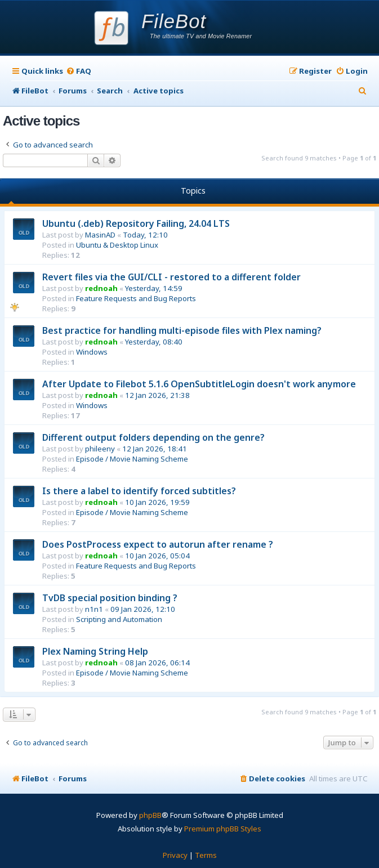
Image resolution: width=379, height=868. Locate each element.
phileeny (100, 449)
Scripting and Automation (119, 619)
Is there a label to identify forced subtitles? (139, 491)
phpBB (150, 815)
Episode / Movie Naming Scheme (132, 459)
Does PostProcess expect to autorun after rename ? (158, 544)
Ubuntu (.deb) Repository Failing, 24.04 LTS (136, 223)
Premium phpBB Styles (223, 829)
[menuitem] (79, 71)
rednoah (101, 288)
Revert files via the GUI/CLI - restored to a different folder (171, 277)
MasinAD (100, 235)
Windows (92, 352)
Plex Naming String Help (95, 651)
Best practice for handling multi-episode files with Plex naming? (182, 330)
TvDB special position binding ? (110, 598)
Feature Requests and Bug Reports (136, 298)
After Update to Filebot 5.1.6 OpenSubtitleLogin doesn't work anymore (199, 384)
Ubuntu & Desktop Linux (117, 245)
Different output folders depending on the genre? (153, 437)
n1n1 (94, 609)
